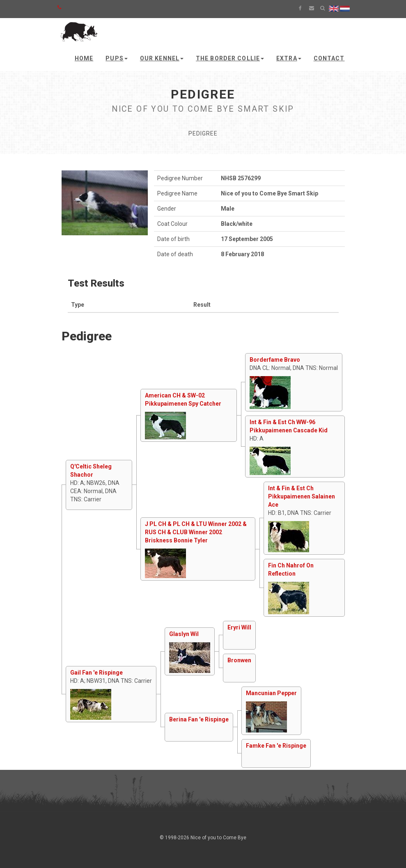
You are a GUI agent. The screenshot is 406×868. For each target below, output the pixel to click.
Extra (289, 58)
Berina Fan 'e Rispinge (199, 719)
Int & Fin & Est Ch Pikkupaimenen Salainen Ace (302, 496)
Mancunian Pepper (271, 693)
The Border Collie (230, 58)
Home (84, 58)
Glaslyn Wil (184, 634)
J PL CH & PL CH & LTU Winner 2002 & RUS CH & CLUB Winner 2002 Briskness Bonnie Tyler (196, 532)
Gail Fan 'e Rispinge (96, 673)
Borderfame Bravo (275, 360)
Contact (329, 58)
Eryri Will (239, 627)
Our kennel (162, 58)
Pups (116, 58)
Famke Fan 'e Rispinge (276, 746)
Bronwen (239, 660)
